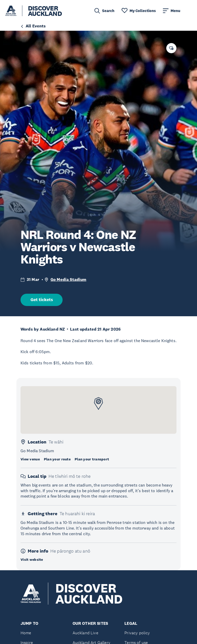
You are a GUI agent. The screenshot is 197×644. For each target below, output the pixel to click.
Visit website (32, 559)
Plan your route (57, 459)
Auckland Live (85, 633)
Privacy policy (137, 633)
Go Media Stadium (68, 279)
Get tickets (42, 300)
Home (26, 633)
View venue (30, 459)
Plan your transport (92, 459)
